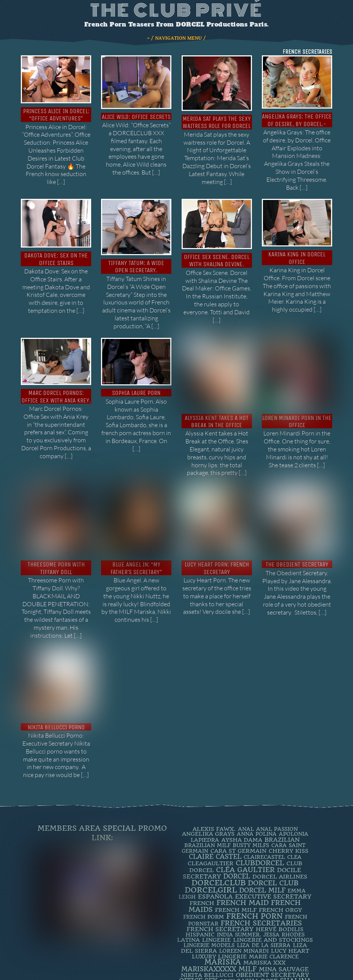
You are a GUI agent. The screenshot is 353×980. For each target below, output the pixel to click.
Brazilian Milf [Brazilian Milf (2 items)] (207, 779)
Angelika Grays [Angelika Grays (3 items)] (208, 768)
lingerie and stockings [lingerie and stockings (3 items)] (273, 874)
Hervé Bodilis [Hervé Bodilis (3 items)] (280, 863)
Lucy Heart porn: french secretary (217, 527)
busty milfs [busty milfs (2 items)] (251, 779)
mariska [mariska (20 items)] (223, 896)
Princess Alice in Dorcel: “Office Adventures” (56, 115)
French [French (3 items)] (202, 837)
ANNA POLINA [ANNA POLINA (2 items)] (257, 768)
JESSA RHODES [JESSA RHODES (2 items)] (284, 868)
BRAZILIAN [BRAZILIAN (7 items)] (282, 773)
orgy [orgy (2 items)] (227, 915)
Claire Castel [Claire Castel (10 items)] (215, 790)
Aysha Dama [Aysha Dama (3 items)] (242, 774)
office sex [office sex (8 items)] (198, 914)
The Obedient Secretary (297, 523)
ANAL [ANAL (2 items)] (246, 763)
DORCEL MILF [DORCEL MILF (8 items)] (262, 824)
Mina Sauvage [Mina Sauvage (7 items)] (284, 903)
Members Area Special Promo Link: (102, 767)
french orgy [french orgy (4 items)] (280, 844)
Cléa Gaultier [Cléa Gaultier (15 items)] (245, 803)
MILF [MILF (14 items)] (247, 903)
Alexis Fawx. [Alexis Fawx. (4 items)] (214, 763)
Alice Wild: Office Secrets (136, 117)
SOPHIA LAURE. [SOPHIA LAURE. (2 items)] (232, 921)
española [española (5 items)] (215, 830)
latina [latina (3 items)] (188, 874)
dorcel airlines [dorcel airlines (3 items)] (280, 810)
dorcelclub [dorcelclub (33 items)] (218, 817)
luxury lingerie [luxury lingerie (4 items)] (219, 890)
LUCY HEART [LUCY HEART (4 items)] (290, 885)
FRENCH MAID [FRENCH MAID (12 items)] (243, 836)
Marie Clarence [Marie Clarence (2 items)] (274, 890)
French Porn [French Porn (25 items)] (254, 850)
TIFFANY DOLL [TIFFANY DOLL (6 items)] (205, 932)
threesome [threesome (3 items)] (283, 927)
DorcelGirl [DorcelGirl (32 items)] (211, 824)
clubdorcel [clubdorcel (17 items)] (260, 797)
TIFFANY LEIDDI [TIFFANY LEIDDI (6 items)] (257, 932)
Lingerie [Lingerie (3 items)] (216, 874)
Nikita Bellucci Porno (56, 661)
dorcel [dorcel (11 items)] (237, 810)
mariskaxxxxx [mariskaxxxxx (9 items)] (209, 903)
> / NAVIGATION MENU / (176, 38)
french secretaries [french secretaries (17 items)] (261, 857)
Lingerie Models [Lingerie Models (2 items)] (209, 879)
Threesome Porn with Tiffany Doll (56, 527)
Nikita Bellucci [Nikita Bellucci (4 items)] (207, 909)
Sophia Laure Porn (136, 393)
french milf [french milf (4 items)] (236, 844)
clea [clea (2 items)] (294, 791)
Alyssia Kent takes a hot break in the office (217, 403)
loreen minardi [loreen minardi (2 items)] (244, 885)
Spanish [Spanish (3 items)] (269, 921)
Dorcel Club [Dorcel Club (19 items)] (273, 817)
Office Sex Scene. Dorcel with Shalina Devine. (217, 261)
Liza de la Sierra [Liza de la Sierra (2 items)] (264, 879)
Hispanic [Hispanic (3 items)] (200, 868)
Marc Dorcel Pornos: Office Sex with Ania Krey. (56, 396)
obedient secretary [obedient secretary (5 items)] (272, 909)
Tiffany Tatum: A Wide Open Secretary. (136, 267)
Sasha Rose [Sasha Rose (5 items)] (257, 915)
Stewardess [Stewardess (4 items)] (241, 927)
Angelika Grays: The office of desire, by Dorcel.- (297, 120)
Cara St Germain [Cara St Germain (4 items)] (238, 785)
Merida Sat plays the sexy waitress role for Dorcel (217, 122)
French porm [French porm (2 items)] (204, 850)
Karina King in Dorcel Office (297, 258)
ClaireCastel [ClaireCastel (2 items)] (264, 791)
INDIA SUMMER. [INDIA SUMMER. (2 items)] (239, 868)
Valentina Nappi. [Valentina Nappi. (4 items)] (236, 938)
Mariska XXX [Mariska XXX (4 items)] (264, 896)
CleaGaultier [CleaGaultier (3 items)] (211, 797)
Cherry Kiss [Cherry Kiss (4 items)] (288, 785)
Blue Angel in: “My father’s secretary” (136, 527)
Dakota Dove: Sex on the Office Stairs (56, 259)
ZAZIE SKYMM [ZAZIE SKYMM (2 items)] (287, 938)
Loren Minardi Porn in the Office (297, 397)
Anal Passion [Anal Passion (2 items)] (277, 763)
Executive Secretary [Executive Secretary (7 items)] (273, 830)
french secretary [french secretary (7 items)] (220, 863)
